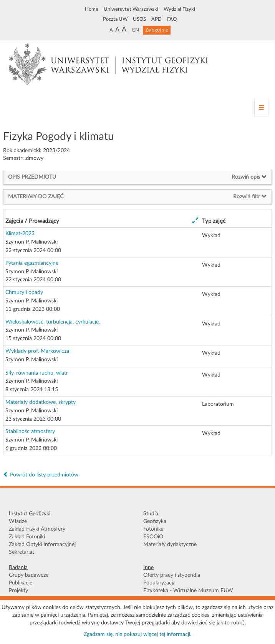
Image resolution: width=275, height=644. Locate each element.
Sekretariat (22, 552)
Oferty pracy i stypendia (172, 575)
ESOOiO (153, 537)
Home (92, 9)
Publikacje (21, 583)
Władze (18, 521)
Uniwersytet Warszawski (131, 9)
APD (157, 19)
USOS (139, 19)
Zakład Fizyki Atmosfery (37, 529)
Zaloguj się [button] (157, 30)
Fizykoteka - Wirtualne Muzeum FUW (188, 591)
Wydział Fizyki (179, 9)
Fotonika (153, 529)
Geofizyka (155, 521)
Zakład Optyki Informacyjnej (42, 544)
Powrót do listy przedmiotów (41, 475)
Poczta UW (115, 19)
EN (136, 30)
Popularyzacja (159, 583)
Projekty (18, 591)
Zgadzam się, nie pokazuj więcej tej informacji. (137, 634)
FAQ (172, 19)
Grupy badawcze (29, 575)
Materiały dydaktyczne (170, 544)
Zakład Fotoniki (27, 537)
